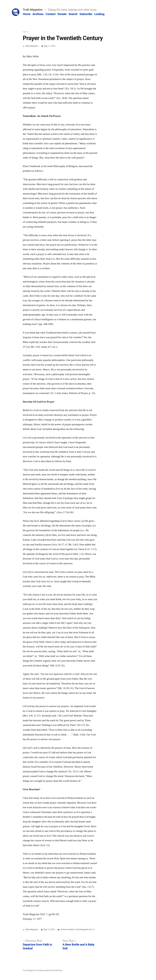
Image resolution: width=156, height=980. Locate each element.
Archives (38, 14)
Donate (62, 14)
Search (73, 14)
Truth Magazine (33, 10)
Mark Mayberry (32, 46)
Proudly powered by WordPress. (50, 970)
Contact (51, 14)
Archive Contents (68, 929)
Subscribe (86, 14)
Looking (99, 14)
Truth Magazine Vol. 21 (85, 929)
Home (27, 14)
